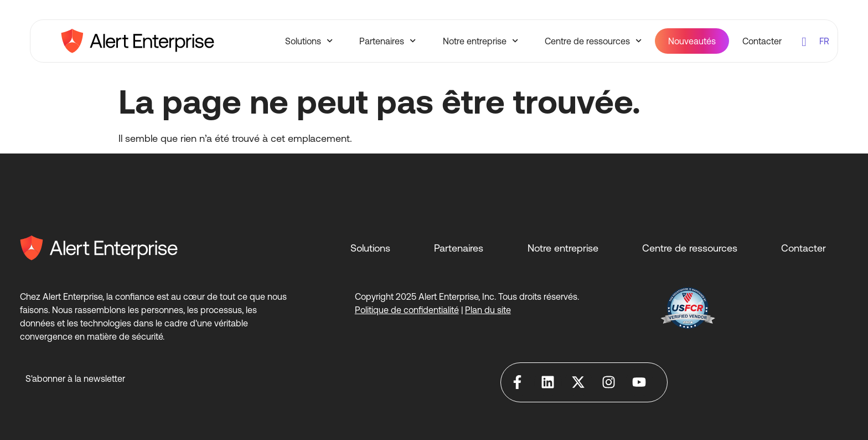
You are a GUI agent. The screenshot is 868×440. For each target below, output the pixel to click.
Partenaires (387, 41)
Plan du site (488, 310)
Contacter (762, 41)
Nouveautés (692, 41)
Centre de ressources (593, 41)
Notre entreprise (480, 41)
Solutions (309, 41)
